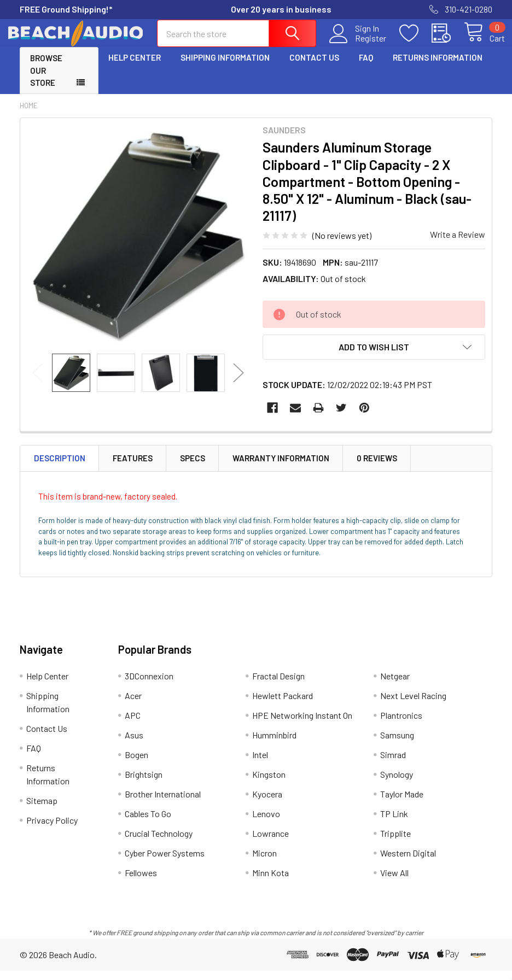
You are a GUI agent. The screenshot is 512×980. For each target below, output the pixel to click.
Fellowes (141, 882)
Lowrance (270, 843)
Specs (193, 468)
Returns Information (438, 67)
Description (60, 468)
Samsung (397, 745)
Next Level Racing (413, 705)
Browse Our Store (46, 80)
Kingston (269, 784)
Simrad (393, 764)
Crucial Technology (159, 843)
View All (394, 882)
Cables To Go (148, 823)
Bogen (136, 764)
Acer (133, 705)
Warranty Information (281, 468)
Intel (260, 764)
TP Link (394, 823)
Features (133, 468)
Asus (134, 745)
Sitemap (42, 810)
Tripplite (395, 843)
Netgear (395, 686)
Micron (264, 863)
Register (358, 44)
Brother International (163, 804)
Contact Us (314, 67)
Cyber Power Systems (165, 863)
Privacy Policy (52, 830)
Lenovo (266, 823)
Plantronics (401, 725)
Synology (397, 784)
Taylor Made (402, 804)
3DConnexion (149, 686)
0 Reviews (377, 468)
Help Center (135, 67)
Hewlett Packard (283, 705)
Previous (38, 382)
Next (238, 382)
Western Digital (408, 863)
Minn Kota (270, 882)
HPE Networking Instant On (302, 725)
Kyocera (267, 804)
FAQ (366, 67)
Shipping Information (225, 67)
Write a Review (458, 243)
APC (133, 725)
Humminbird (274, 745)
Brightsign (144, 784)
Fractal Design (278, 686)
